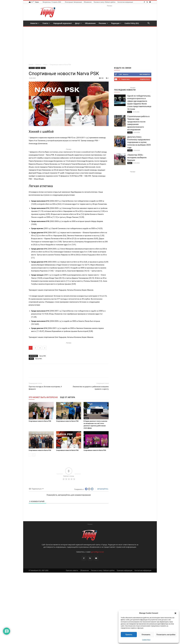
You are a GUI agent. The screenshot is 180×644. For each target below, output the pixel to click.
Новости (35, 23)
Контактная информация (125, 2)
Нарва (45, 65)
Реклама (103, 23)
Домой (31, 65)
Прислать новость (72, 570)
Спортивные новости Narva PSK (40, 421)
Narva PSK (43, 356)
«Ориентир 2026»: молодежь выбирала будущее (137, 157)
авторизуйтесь (103, 489)
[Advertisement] (90, 44)
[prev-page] (30, 455)
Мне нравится (145, 74)
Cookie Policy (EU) (132, 23)
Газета (46, 23)
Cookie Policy (146, 640)
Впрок (130, 163)
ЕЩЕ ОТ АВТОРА (67, 397)
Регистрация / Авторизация (73, 2)
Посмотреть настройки (166, 635)
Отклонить (146, 635)
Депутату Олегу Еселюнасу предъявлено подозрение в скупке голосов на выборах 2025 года (139, 142)
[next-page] (34, 455)
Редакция (116, 23)
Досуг (78, 23)
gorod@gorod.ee (97, 552)
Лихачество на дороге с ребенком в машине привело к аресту (91, 388)
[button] (175, 613)
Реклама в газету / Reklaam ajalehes (105, 2)
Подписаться (145, 79)
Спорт (43, 68)
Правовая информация (125, 570)
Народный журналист (63, 23)
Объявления (88, 2)
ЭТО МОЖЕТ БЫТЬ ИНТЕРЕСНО (43, 397)
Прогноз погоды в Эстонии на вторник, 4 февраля (45, 388)
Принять (129, 635)
